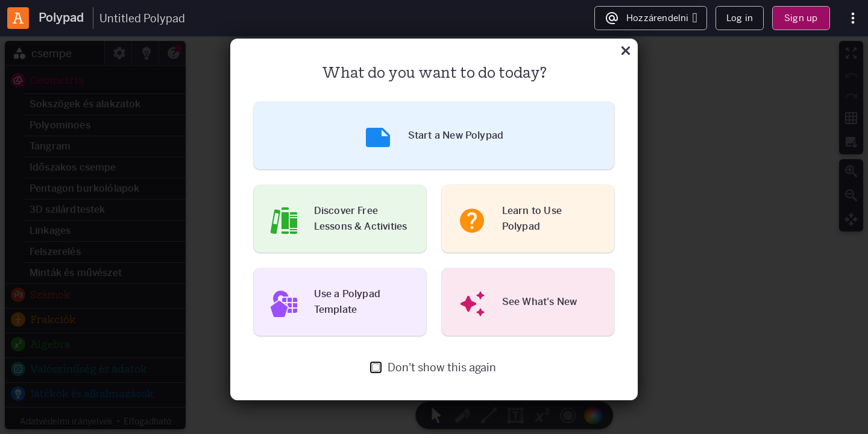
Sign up (801, 18)
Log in (740, 18)
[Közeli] (626, 52)
